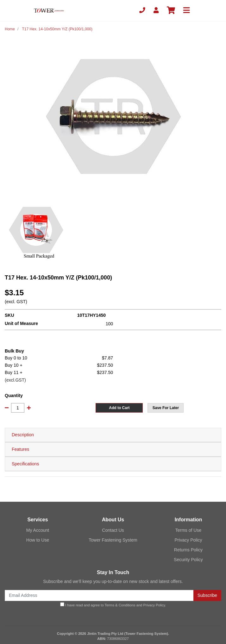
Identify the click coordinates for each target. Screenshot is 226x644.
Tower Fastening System (113, 540)
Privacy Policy (188, 540)
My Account (38, 530)
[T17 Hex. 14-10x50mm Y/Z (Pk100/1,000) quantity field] (18, 408)
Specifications (25, 464)
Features (20, 449)
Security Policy (188, 560)
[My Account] (156, 11)
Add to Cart (119, 408)
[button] (166, 408)
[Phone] (142, 11)
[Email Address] (99, 595)
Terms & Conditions (120, 605)
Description (23, 435)
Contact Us (113, 530)
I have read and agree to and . (113, 605)
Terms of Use (188, 530)
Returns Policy (188, 550)
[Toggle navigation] (186, 11)
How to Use (38, 540)
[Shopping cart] (171, 11)
